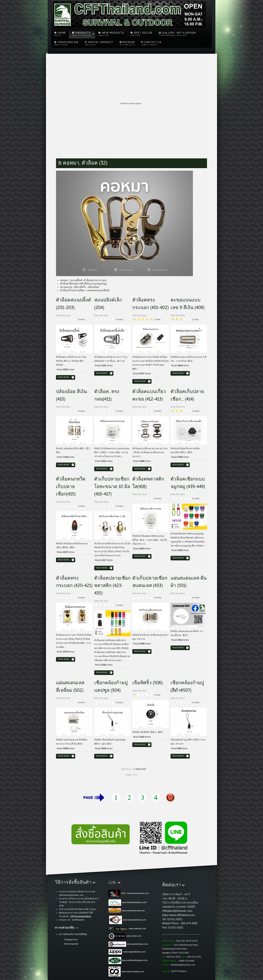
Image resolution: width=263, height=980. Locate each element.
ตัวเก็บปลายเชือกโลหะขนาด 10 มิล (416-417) (112, 487)
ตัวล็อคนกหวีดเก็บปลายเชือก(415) (71, 487)
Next (138, 769)
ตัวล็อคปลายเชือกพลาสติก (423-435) (112, 586)
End (143, 769)
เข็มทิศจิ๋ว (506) (147, 683)
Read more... (64, 377)
